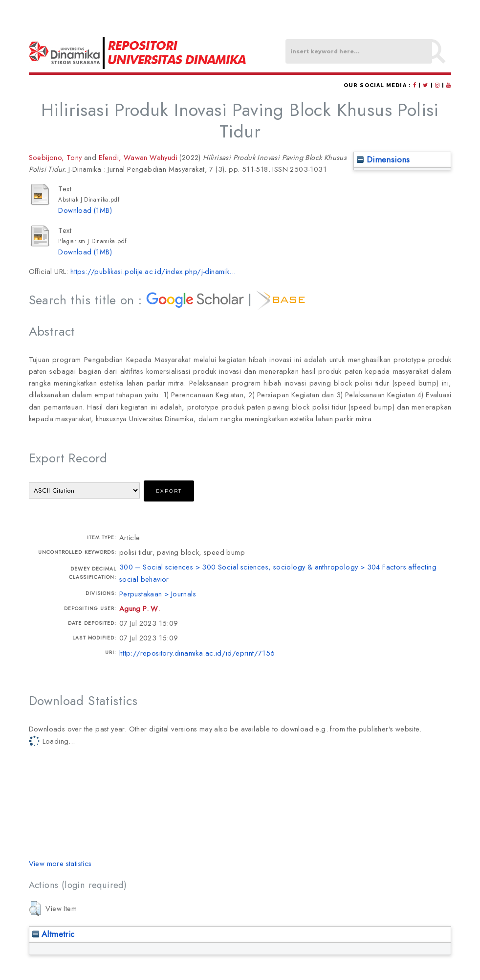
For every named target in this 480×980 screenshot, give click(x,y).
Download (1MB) (85, 210)
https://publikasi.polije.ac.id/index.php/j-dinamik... (153, 271)
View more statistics (60, 863)
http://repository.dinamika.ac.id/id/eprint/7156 (197, 653)
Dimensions (383, 160)
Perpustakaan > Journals (158, 594)
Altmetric (54, 934)
